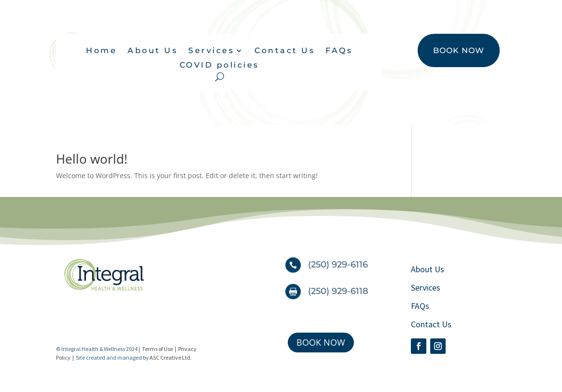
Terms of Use (157, 349)
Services (211, 51)
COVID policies (219, 66)
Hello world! (92, 159)
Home (101, 51)
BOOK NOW (459, 50)
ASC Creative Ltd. (171, 357)
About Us (153, 51)
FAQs (339, 51)
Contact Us (285, 51)
